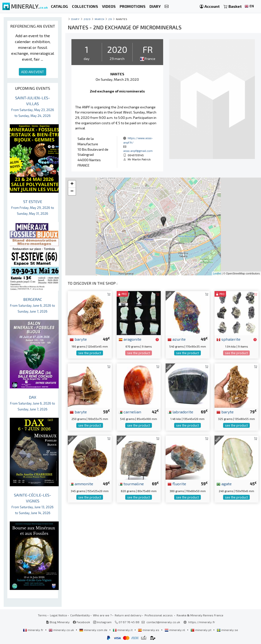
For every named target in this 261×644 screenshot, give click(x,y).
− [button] (72, 192)
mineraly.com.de (94, 630)
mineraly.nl (175, 630)
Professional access (159, 615)
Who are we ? (102, 615)
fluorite (177, 484)
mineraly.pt (201, 630)
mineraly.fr (34, 630)
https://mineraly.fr (202, 622)
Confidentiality (80, 615)
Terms (42, 615)
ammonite (81, 484)
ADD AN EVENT (33, 72)
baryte (78, 339)
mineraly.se (227, 630)
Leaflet (217, 273)
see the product (90, 353)
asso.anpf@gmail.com (138, 151)
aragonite (130, 339)
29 (110, 19)
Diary (75, 19)
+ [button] (72, 184)
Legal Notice (58, 615)
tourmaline (131, 484)
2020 (87, 19)
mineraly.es (149, 630)
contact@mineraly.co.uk (163, 622)
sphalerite (228, 339)
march (100, 19)
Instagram (102, 622)
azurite (177, 339)
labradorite (180, 412)
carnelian (130, 412)
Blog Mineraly (58, 622)
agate (224, 484)
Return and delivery (128, 615)
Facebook (81, 622)
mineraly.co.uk (62, 630)
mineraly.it (123, 630)
